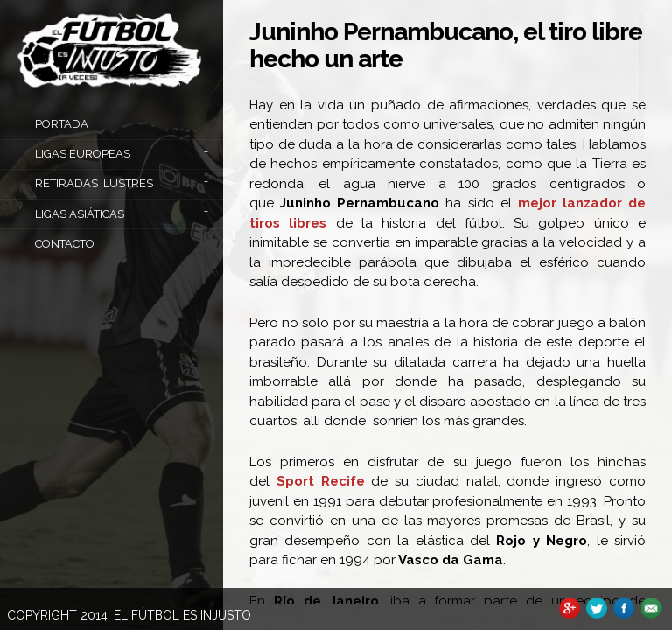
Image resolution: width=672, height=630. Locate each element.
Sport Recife (321, 481)
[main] (448, 307)
